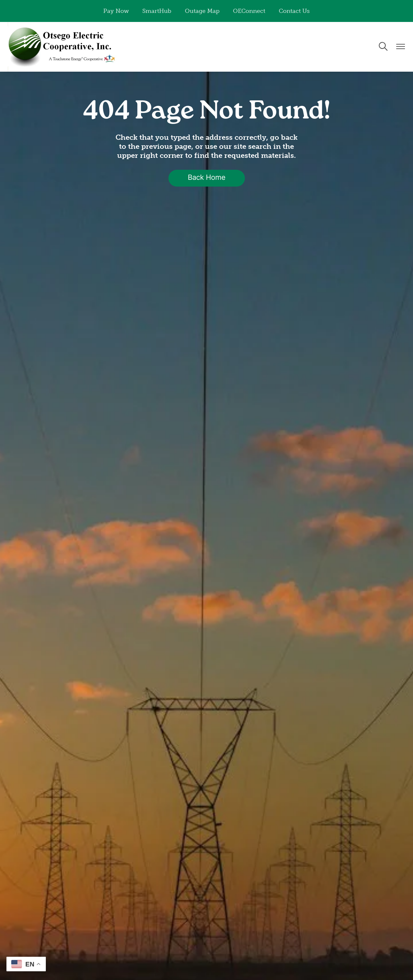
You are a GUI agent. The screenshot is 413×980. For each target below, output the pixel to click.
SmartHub (157, 11)
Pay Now (116, 11)
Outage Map (202, 11)
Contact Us (294, 11)
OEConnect (249, 11)
